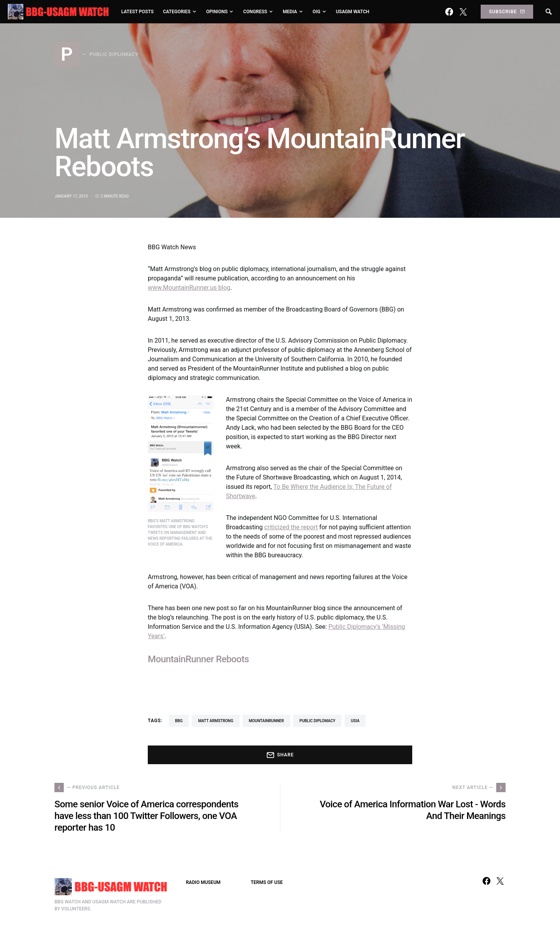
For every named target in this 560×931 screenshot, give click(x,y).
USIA (355, 721)
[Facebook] (449, 12)
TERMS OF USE (267, 882)
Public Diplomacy (317, 721)
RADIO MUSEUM (203, 882)
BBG (179, 721)
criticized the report (291, 527)
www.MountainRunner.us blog (189, 288)
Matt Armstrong (215, 721)
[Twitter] (463, 12)
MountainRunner (266, 721)
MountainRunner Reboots (198, 659)
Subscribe (507, 12)
